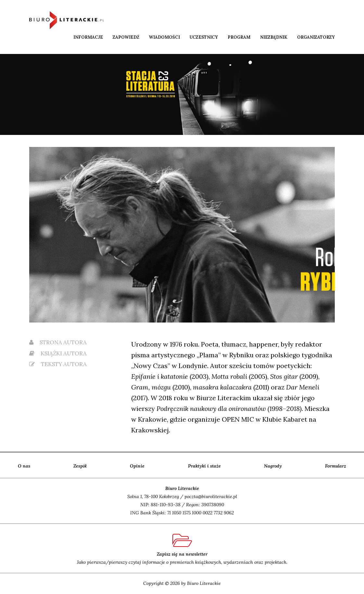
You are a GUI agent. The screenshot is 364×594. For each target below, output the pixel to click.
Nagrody (273, 466)
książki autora (58, 353)
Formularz (336, 466)
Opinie (137, 466)
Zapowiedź (126, 37)
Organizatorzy (316, 37)
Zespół (80, 466)
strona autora (58, 342)
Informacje (88, 37)
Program (239, 37)
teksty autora (58, 364)
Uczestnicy (204, 37)
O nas (24, 466)
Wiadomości (164, 37)
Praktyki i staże (204, 466)
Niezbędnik (274, 37)
